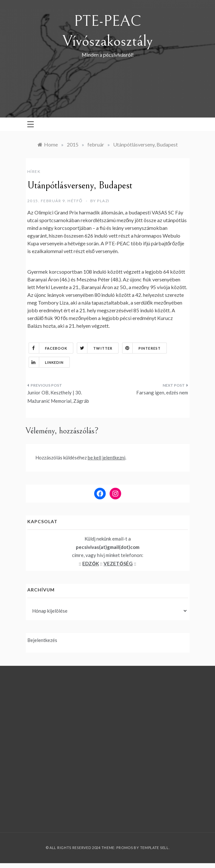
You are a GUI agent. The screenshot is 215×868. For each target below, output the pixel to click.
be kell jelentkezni (107, 458)
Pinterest (142, 348)
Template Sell (154, 848)
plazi (103, 201)
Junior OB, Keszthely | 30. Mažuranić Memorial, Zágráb (58, 397)
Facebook (48, 348)
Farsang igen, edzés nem (162, 392)
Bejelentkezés (42, 640)
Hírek (34, 171)
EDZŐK (91, 563)
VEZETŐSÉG (118, 563)
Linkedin (46, 362)
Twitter (95, 348)
